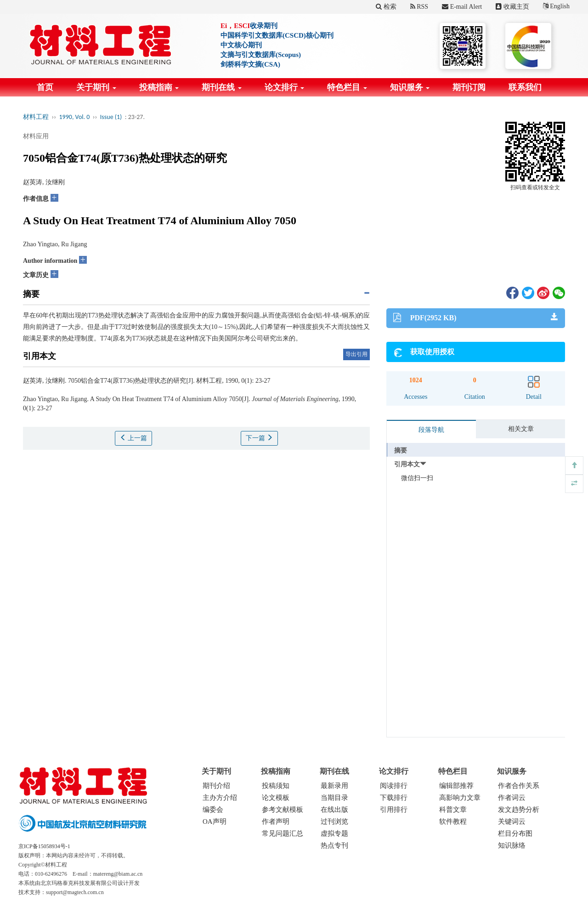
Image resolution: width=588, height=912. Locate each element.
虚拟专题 (334, 833)
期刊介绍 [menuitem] (216, 786)
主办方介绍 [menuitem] (220, 798)
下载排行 (394, 798)
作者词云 (512, 798)
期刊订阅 (469, 87)
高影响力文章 (460, 798)
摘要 (401, 450)
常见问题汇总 (283, 833)
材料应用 (36, 136)
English (556, 6)
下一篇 (260, 438)
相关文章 (521, 429)
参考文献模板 (283, 810)
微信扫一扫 (417, 478)
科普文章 (453, 810)
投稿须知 (276, 786)
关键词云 (512, 821)
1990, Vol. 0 (75, 117)
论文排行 (285, 87)
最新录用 (334, 786)
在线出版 (334, 810)
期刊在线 (222, 87)
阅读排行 (394, 786)
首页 (45, 87)
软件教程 (453, 821)
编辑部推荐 (456, 786)
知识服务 (410, 87)
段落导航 (431, 430)
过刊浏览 (334, 821)
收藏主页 (512, 7)
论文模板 (276, 798)
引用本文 (407, 464)
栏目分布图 (515, 833)
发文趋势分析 (519, 810)
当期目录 (334, 798)
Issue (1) (111, 117)
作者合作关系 (519, 786)
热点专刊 (334, 845)
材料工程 (36, 117)
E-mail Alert (462, 7)
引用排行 (394, 810)
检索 (386, 7)
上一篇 (134, 438)
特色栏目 (347, 87)
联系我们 (525, 87)
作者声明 (276, 821)
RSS (419, 7)
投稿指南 (159, 87)
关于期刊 (96, 87)
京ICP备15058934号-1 (44, 846)
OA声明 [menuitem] (215, 821)
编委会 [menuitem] (213, 810)
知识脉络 (512, 845)
